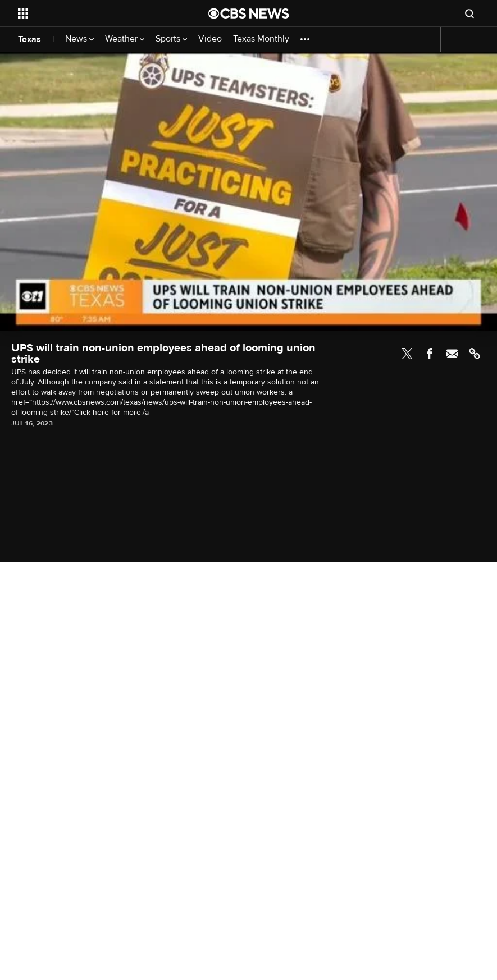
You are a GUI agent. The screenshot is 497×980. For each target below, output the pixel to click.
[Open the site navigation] (95, 13)
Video (210, 39)
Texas (29, 39)
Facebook (430, 354)
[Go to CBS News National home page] (249, 13)
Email (452, 354)
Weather (125, 39)
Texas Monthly (261, 39)
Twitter (407, 354)
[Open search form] (469, 13)
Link (475, 354)
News (79, 39)
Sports (171, 39)
